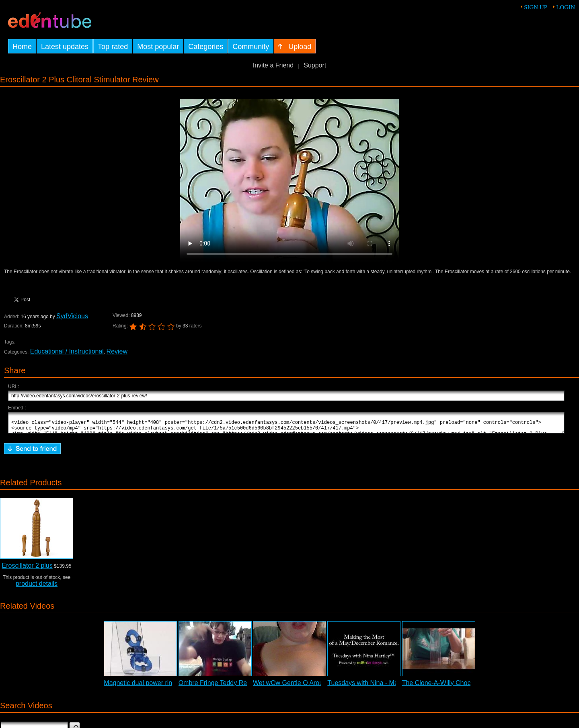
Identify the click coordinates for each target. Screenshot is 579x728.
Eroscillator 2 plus (27, 569)
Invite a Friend (273, 65)
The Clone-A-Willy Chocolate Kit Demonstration (470, 686)
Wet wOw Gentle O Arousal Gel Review (309, 686)
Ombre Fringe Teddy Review (219, 686)
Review (117, 351)
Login (566, 7)
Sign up (536, 7)
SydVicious (72, 316)
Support (315, 65)
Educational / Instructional (67, 351)
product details (37, 587)
